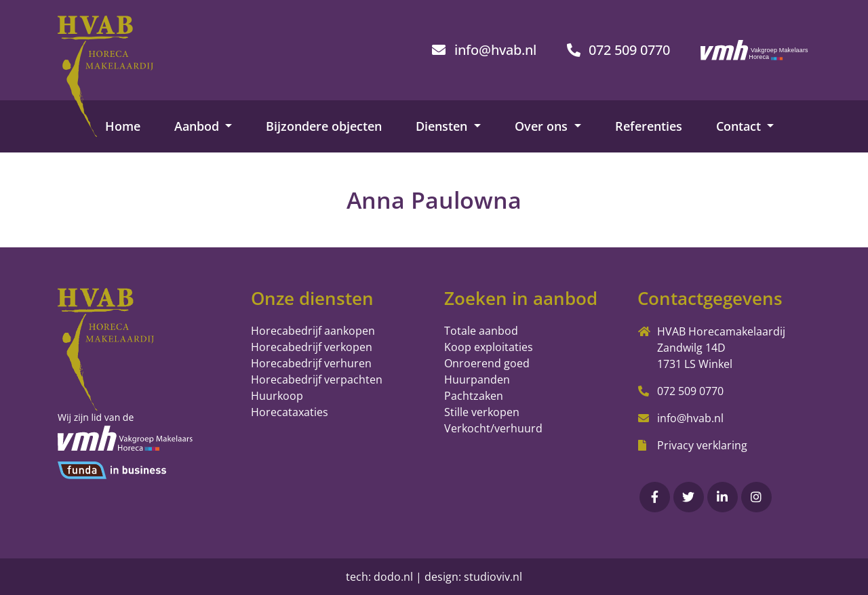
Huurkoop (277, 396)
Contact (740, 126)
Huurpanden (477, 379)
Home (123, 126)
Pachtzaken (474, 396)
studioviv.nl (493, 577)
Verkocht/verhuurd (493, 428)
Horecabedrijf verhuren (311, 363)
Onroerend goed (487, 363)
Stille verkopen (482, 412)
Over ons (543, 126)
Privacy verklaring (702, 445)
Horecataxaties (290, 412)
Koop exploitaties (489, 347)
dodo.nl (393, 577)
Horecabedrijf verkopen (312, 347)
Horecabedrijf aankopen (313, 331)
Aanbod (198, 126)
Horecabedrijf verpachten (317, 379)
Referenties (649, 126)
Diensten (443, 126)
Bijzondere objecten (324, 126)
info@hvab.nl (690, 418)
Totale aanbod (481, 331)
